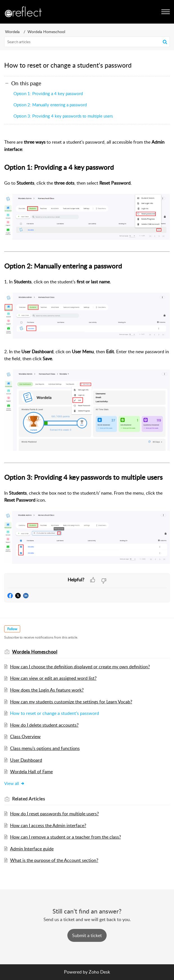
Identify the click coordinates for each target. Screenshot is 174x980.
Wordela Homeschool (46, 32)
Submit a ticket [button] (87, 935)
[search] (87, 42)
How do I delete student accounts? (44, 725)
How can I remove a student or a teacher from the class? (66, 837)
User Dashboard (26, 760)
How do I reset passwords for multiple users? (54, 814)
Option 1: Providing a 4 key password (48, 93)
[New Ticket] (87, 935)
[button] (165, 42)
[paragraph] (87, 353)
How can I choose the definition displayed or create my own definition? (80, 667)
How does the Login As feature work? (47, 690)
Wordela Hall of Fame (31, 772)
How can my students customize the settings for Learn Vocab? (71, 702)
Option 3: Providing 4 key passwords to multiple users (63, 116)
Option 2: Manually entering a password (50, 105)
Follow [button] (12, 629)
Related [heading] (28, 799)
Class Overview (25, 736)
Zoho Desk (99, 972)
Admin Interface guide (32, 849)
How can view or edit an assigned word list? (53, 678)
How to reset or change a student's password (55, 713)
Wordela (12, 32)
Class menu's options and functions (45, 748)
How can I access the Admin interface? (48, 825)
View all (14, 783)
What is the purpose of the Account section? (54, 860)
